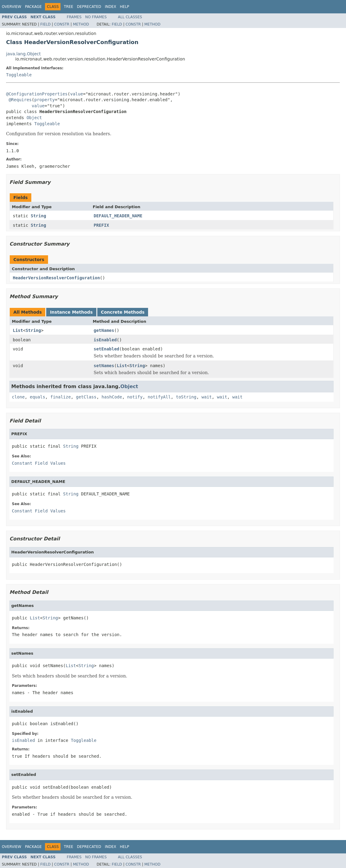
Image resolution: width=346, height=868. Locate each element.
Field (45, 24)
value (77, 94)
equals (38, 397)
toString (186, 397)
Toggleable (19, 75)
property (45, 100)
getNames (104, 330)
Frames (74, 17)
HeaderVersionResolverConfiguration (56, 278)
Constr (62, 24)
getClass (86, 397)
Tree (69, 7)
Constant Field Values (39, 463)
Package (33, 7)
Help (125, 7)
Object (34, 118)
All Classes (130, 17)
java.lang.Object (23, 54)
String (38, 216)
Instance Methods (71, 312)
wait (207, 397)
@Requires (20, 100)
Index (111, 7)
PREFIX (101, 225)
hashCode (112, 397)
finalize (60, 397)
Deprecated (89, 7)
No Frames (96, 17)
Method (81, 24)
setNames (104, 366)
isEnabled (105, 340)
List (18, 330)
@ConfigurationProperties (37, 94)
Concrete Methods (123, 312)
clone (18, 397)
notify (135, 397)
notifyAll (159, 397)
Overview (12, 7)
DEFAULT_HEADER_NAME (118, 216)
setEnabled (106, 349)
